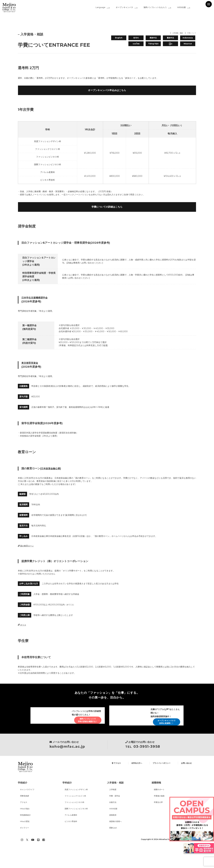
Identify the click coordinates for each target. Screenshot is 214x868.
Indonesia (188, 37)
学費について (190, 33)
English (119, 37)
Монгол (188, 44)
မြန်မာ (171, 44)
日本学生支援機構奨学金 (36, 310)
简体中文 (153, 37)
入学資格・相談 (173, 33)
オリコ (22, 638)
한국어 (136, 37)
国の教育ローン (26, 559)
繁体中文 (170, 37)
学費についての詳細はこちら (107, 217)
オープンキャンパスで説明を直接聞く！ (164, 736)
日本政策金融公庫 (52, 481)
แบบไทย (136, 44)
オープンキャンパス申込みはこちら (107, 95)
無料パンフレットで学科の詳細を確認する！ (85, 733)
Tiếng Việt (153, 44)
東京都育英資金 (31, 375)
